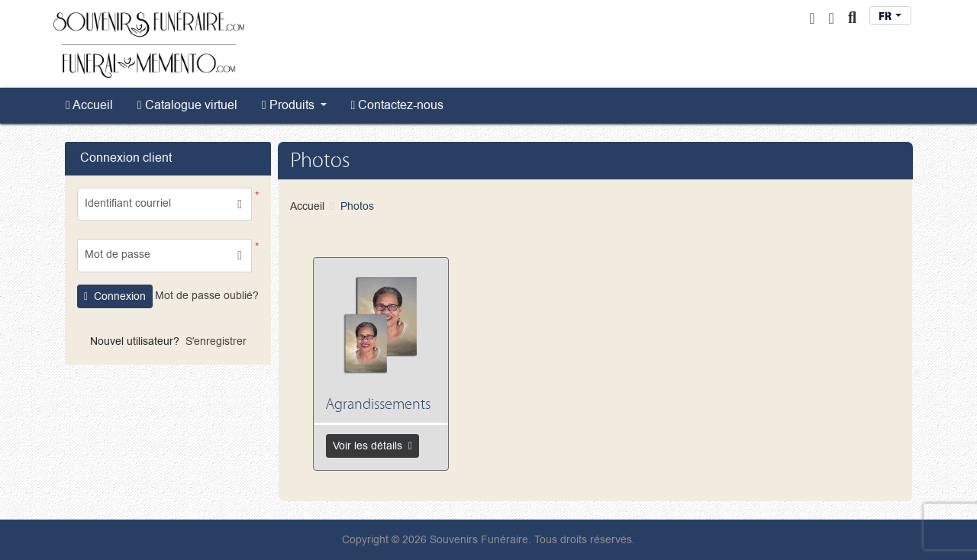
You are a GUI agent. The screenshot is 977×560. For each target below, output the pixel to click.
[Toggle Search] (852, 18)
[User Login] (812, 18)
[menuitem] (89, 105)
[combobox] (890, 16)
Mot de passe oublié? (207, 296)
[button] (240, 256)
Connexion (115, 296)
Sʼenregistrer (216, 341)
